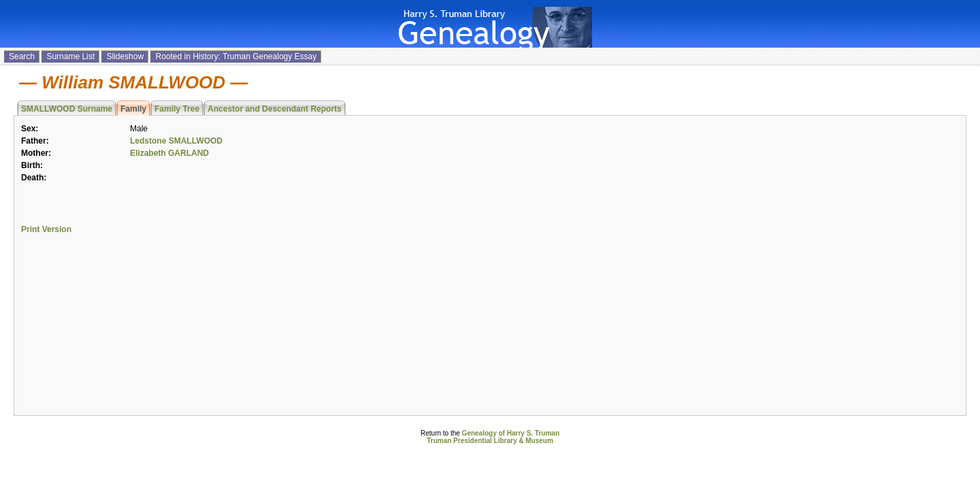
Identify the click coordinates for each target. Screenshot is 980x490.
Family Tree (177, 109)
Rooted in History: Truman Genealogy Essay (236, 56)
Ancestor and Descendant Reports (275, 109)
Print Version (46, 229)
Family (133, 109)
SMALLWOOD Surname (67, 109)
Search (22, 56)
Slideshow (125, 56)
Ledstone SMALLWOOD (176, 141)
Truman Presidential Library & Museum (490, 441)
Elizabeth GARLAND (169, 153)
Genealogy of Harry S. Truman (511, 433)
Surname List (70, 56)
